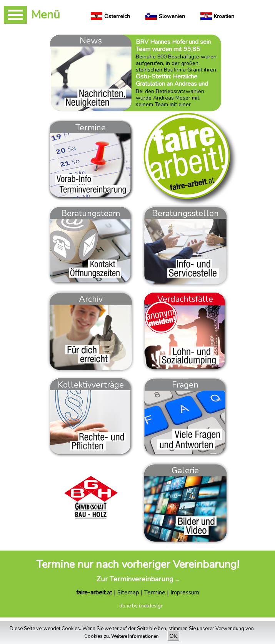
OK (173, 636)
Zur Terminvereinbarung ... (138, 579)
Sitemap (128, 592)
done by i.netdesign (141, 606)
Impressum (185, 592)
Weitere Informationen (135, 636)
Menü (45, 15)
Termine (155, 592)
